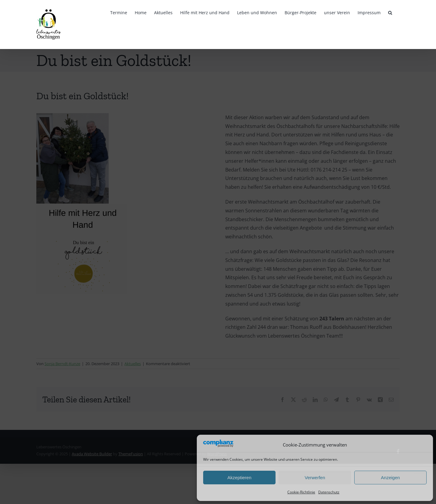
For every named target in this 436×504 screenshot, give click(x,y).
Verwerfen (315, 478)
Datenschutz (329, 492)
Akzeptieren (239, 478)
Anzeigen (390, 478)
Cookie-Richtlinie (301, 492)
